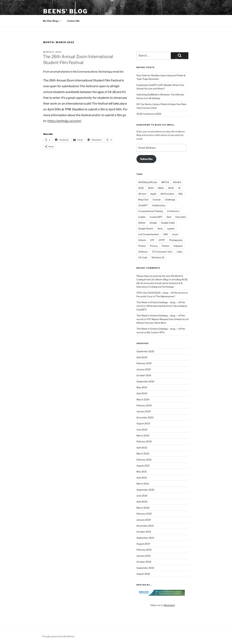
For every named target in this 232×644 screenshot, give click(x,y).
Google (153, 223)
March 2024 (143, 399)
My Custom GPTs (156, 332)
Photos (142, 246)
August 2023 (143, 423)
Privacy (154, 246)
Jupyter (171, 228)
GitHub (142, 223)
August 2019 (143, 544)
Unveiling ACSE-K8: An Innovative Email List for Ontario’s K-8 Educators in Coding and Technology (162, 283)
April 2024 (142, 393)
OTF (152, 240)
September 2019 (145, 538)
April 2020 (142, 502)
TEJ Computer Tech (162, 252)
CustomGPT (156, 217)
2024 (151, 188)
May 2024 (142, 387)
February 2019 (144, 550)
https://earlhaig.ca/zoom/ (64, 121)
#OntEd (177, 182)
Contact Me (73, 21)
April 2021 (142, 478)
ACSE (171, 188)
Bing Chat (143, 200)
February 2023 (144, 441)
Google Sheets (146, 228)
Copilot (142, 217)
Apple (153, 194)
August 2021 (143, 466)
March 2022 (143, 453)
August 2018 (143, 574)
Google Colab (168, 223)
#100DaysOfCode (148, 182)
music (175, 234)
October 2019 (144, 532)
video (179, 252)
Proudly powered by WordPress (58, 636)
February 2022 (144, 460)
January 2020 (144, 520)
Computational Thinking (151, 211)
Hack (160, 228)
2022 (141, 188)
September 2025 (145, 351)
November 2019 (145, 526)
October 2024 (144, 375)
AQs (181, 194)
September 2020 (145, 490)
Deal (169, 217)
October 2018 (144, 562)
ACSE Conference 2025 (149, 114)
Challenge (170, 200)
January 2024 (144, 411)
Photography (176, 240)
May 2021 (142, 471)
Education (181, 217)
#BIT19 (165, 182)
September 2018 (145, 568)
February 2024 (144, 405)
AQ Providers (167, 194)
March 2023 (143, 435)
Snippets (178, 246)
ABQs (161, 188)
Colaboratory (159, 205)
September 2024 (145, 381)
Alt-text (142, 194)
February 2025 (144, 363)
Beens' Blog (65, 11)
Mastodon (169, 605)
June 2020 (142, 496)
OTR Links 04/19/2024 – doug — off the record (161, 293)
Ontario (142, 240)
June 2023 (142, 430)
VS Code (143, 257)
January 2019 (143, 556)
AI (179, 188)
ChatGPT (143, 205)
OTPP (162, 240)
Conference (173, 211)
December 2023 (145, 417)
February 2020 (144, 514)
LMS (165, 234)
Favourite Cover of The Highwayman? (156, 296)
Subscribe (146, 159)
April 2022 (142, 448)
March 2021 (143, 484)
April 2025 (142, 357)
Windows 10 (158, 257)
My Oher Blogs (52, 21)
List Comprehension (149, 234)
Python (166, 246)
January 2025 (144, 369)
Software (143, 252)
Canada (157, 200)
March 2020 (143, 508)
